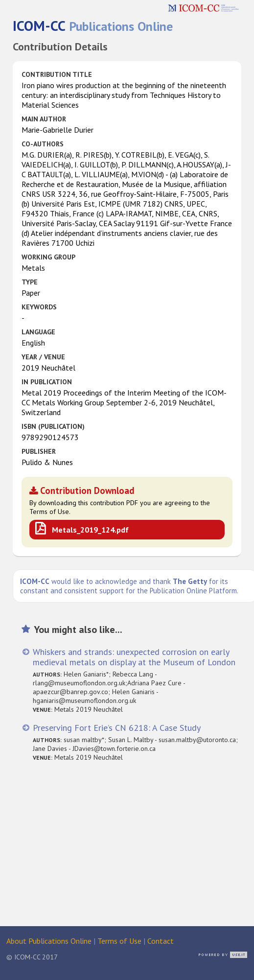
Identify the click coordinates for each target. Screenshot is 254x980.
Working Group (48, 257)
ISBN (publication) (53, 426)
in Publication (47, 382)
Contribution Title (57, 74)
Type (30, 282)
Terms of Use (119, 941)
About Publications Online (49, 941)
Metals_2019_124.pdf (90, 530)
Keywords (39, 307)
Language (38, 332)
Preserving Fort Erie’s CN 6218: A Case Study (117, 728)
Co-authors (43, 144)
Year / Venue (43, 357)
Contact (161, 941)
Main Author (44, 119)
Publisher (39, 451)
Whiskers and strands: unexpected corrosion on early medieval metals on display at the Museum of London (134, 657)
